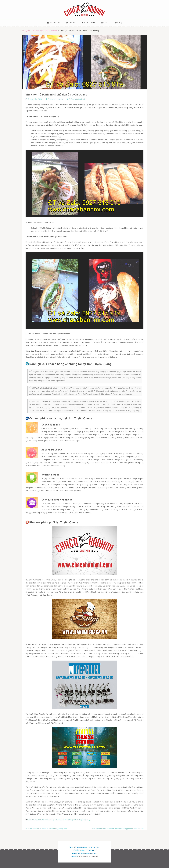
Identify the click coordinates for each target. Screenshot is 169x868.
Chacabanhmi (54, 23)
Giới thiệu (71, 23)
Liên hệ (118, 23)
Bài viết (105, 23)
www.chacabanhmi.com (88, 856)
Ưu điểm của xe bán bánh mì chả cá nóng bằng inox (46, 829)
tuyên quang (32, 820)
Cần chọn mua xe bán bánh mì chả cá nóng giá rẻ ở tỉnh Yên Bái (118, 829)
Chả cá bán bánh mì (77, 99)
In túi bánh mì (88, 23)
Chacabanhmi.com (55, 99)
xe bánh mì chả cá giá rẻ (48, 820)
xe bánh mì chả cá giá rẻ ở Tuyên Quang (74, 820)
